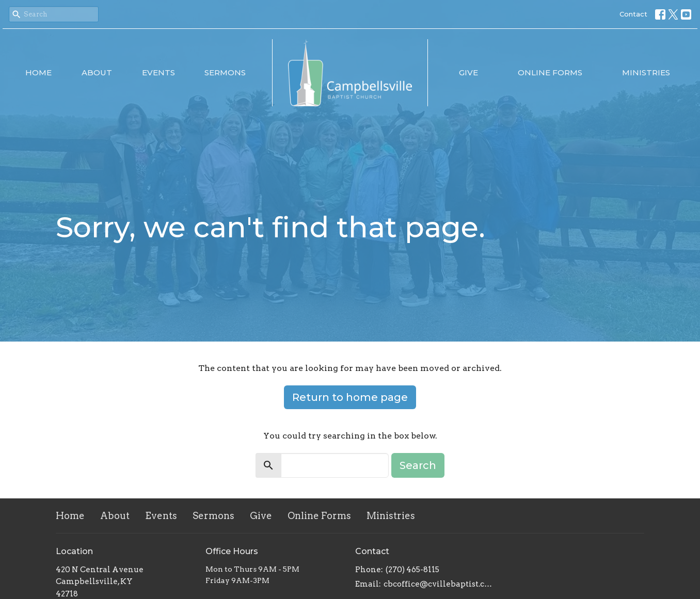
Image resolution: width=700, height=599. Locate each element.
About (97, 72)
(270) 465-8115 (412, 570)
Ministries (646, 72)
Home (38, 72)
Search (418, 465)
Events (158, 72)
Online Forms (550, 72)
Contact (633, 14)
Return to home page (350, 397)
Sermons (225, 72)
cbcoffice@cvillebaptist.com (439, 584)
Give (468, 72)
